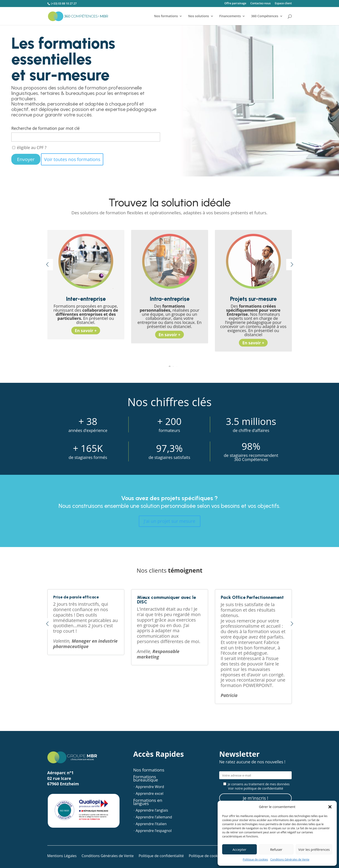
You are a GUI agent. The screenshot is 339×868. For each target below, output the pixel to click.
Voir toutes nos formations (72, 159)
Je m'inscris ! (255, 798)
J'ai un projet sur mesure (170, 521)
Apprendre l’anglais (152, 811)
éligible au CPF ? (29, 148)
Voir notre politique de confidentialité (256, 788)
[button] (330, 807)
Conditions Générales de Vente (290, 860)
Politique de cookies (255, 860)
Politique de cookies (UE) (209, 856)
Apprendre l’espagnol (154, 831)
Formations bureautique (145, 779)
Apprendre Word (150, 787)
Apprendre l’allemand (154, 817)
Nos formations (166, 16)
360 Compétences (265, 16)
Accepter (239, 849)
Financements (230, 16)
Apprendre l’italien (151, 824)
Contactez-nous (261, 4)
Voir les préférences (314, 849)
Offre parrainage (235, 4)
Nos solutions (199, 16)
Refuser (276, 849)
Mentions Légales (62, 856)
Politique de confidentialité (161, 856)
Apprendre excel (150, 794)
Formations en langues (148, 803)
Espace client (283, 4)
